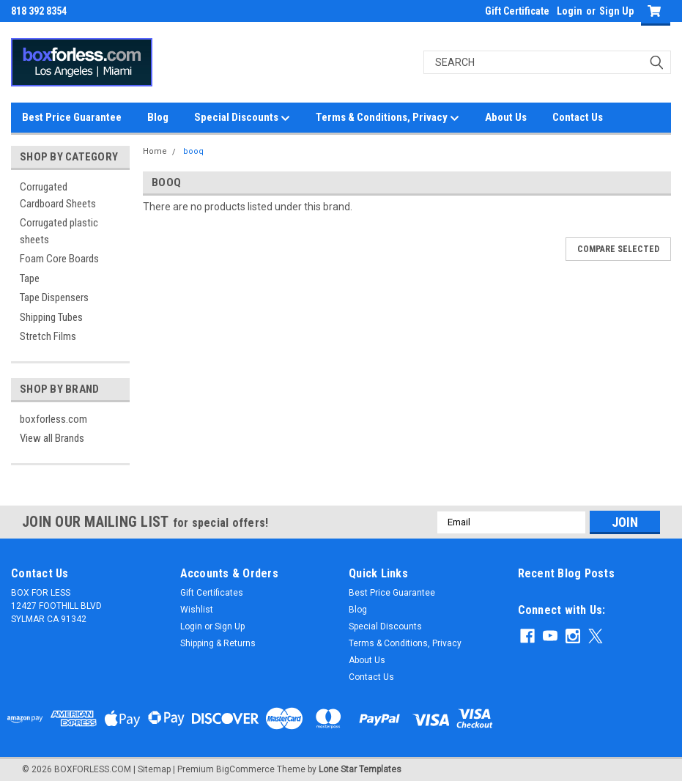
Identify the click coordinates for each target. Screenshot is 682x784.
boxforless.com (53, 419)
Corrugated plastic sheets (59, 231)
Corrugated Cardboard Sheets (58, 195)
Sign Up (616, 11)
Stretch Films (48, 336)
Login (570, 11)
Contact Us (578, 117)
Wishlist (197, 610)
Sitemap (154, 769)
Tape (30, 278)
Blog (158, 117)
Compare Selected (618, 249)
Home (155, 151)
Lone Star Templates (360, 769)
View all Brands (52, 438)
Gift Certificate (517, 11)
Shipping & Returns (218, 643)
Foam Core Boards (59, 259)
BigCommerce (245, 769)
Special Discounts (242, 118)
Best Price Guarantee (72, 117)
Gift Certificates (212, 593)
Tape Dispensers (54, 297)
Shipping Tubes (51, 317)
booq (193, 151)
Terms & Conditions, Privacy (388, 118)
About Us (506, 117)
